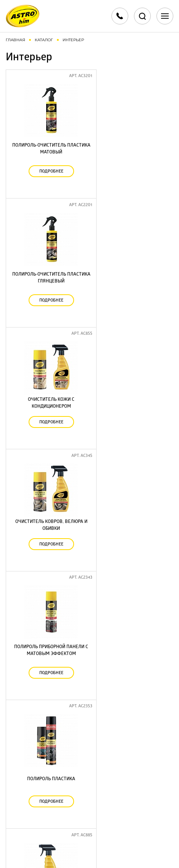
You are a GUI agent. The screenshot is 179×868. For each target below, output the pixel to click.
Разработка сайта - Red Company (80, 853)
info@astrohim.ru (90, 778)
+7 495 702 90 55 (90, 766)
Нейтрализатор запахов (48, 474)
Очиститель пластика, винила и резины (131, 581)
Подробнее (48, 167)
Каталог (44, 40)
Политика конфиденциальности (90, 837)
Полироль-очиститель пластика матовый (48, 145)
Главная (15, 40)
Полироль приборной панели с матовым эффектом (48, 366)
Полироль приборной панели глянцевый (48, 581)
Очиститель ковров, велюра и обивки (131, 255)
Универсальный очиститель (48, 689)
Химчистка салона (131, 474)
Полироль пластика (131, 366)
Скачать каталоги (89, 797)
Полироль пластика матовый (131, 689)
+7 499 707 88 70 (89, 757)
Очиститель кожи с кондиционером (48, 255)
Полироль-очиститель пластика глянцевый (131, 145)
